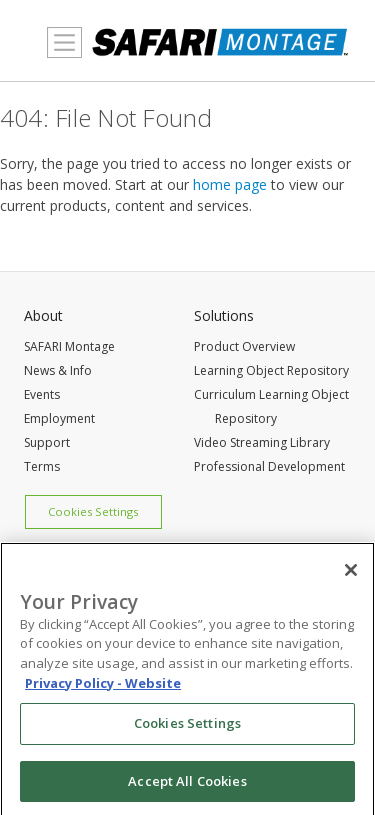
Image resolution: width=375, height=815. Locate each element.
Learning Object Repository (271, 370)
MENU (59, 54)
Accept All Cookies (187, 786)
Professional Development (269, 466)
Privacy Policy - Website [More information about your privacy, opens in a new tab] (103, 687)
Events (42, 394)
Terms (42, 466)
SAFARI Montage (69, 346)
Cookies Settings (93, 511)
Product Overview (244, 346)
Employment (59, 418)
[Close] (351, 575)
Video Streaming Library (262, 442)
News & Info (58, 370)
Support (47, 442)
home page (230, 184)
